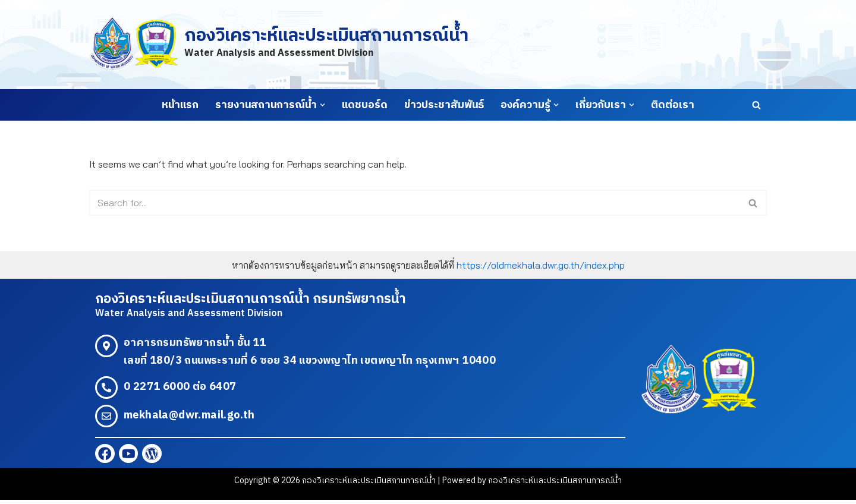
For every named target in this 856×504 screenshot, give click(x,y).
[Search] (756, 105)
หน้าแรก (180, 105)
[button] (322, 105)
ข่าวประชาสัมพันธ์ (444, 105)
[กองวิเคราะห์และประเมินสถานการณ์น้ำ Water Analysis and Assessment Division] (278, 44)
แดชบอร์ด (365, 105)
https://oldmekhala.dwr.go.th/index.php (541, 266)
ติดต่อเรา (673, 105)
